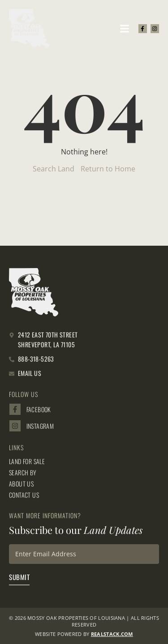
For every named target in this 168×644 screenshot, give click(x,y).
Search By (23, 473)
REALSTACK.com (112, 634)
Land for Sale (27, 461)
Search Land (54, 169)
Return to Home (108, 169)
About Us (21, 484)
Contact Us (24, 495)
